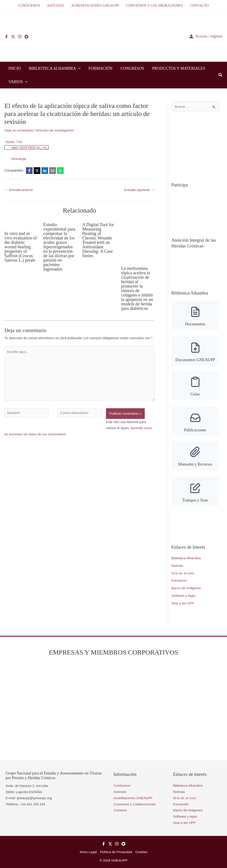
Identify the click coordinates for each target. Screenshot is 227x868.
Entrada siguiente (139, 190)
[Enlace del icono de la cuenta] (206, 36)
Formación (179, 580)
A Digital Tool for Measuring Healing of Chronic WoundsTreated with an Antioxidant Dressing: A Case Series (98, 240)
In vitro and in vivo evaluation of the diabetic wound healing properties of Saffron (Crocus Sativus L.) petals (21, 247)
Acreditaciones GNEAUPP (133, 798)
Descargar (19, 159)
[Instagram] (20, 37)
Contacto (120, 810)
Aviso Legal (88, 852)
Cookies (141, 852)
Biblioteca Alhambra (186, 558)
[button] (78, 68)
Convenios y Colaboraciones (135, 804)
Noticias (177, 566)
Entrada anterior (19, 190)
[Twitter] (13, 37)
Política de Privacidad (116, 852)
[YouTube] (26, 37)
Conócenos (122, 785)
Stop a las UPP (183, 603)
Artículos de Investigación (55, 130)
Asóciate (120, 792)
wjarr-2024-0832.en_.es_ (30, 147)
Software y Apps (183, 596)
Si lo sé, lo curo (183, 573)
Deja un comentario (19, 130)
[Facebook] (6, 37)
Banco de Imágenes (186, 588)
